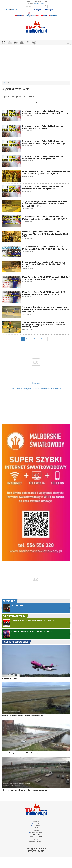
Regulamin (35, 831)
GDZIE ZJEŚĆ (16, 42)
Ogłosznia (35, 823)
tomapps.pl (42, 853)
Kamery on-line (35, 834)
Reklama (7, 10)
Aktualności (35, 822)
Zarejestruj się (48, 10)
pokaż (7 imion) (39, 3)
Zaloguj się (38, 10)
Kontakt (14, 10)
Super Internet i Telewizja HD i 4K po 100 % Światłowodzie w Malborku (36, 389)
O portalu (35, 829)
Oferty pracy (36, 383)
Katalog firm (35, 825)
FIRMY (10, 42)
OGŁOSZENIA (4, 42)
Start (5, 83)
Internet (35, 827)
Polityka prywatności (35, 833)
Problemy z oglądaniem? (35, 836)
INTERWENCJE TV (28, 42)
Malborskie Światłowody (35, 842)
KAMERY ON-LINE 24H (34, 42)
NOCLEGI (22, 42)
